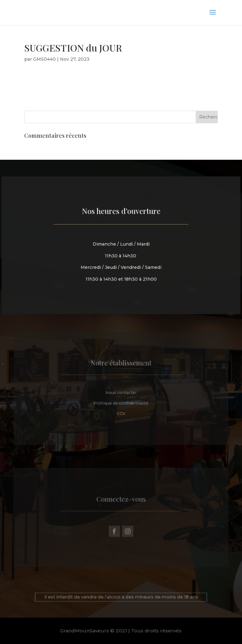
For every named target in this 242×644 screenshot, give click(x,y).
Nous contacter (121, 392)
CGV (121, 412)
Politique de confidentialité (121, 402)
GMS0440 (44, 59)
